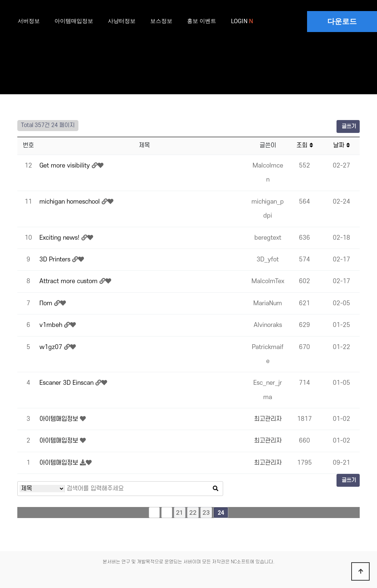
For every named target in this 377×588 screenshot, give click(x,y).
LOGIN (240, 21)
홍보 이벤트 (202, 21)
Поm (47, 303)
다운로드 (342, 21)
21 (180, 513)
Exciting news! (60, 238)
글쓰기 (348, 126)
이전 (167, 513)
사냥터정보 (122, 21)
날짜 (341, 145)
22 (193, 513)
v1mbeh (52, 325)
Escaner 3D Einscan (67, 383)
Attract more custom (69, 281)
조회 (305, 145)
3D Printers (56, 260)
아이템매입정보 (74, 21)
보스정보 (161, 21)
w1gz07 (52, 347)
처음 (154, 513)
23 (206, 513)
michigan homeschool (71, 202)
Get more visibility (66, 166)
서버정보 (29, 21)
